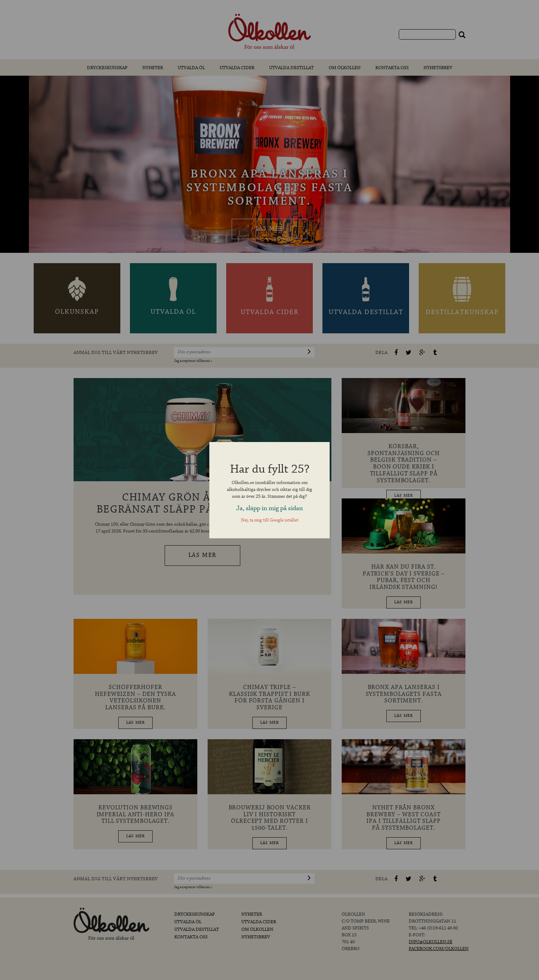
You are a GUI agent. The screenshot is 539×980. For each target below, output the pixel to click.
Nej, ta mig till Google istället (270, 520)
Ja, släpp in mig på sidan (269, 508)
